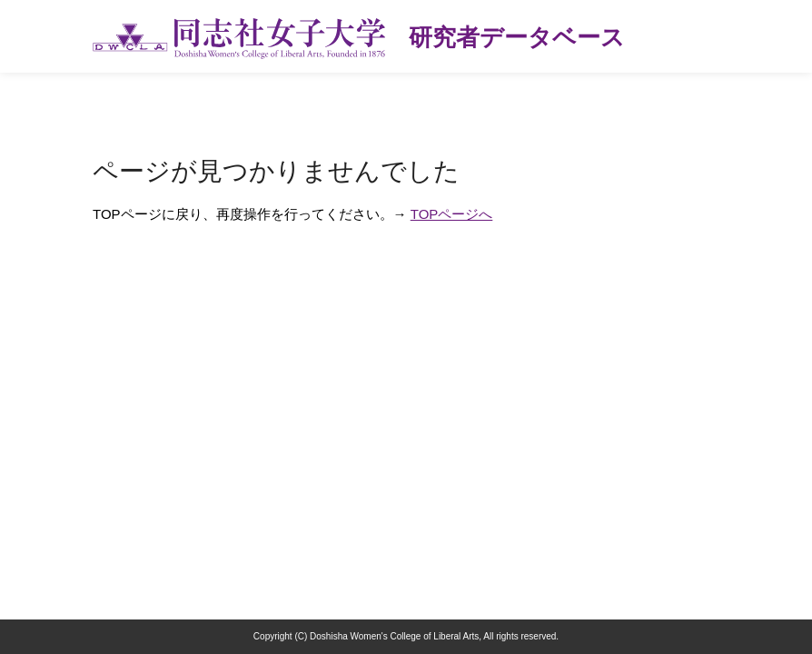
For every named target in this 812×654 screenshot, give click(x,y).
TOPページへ (452, 214)
